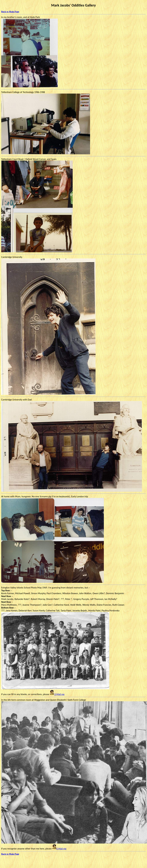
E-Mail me (57, 694)
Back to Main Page (10, 12)
